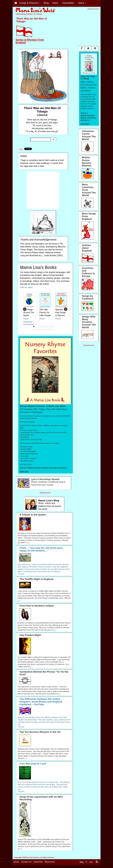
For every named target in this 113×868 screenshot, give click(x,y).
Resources (50, 865)
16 (42, 329)
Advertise (38, 865)
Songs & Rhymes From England (30, 41)
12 (34, 329)
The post (21, 574)
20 (50, 329)
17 (44, 329)
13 (36, 329)
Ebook (26, 319)
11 (54, 326)
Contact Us (26, 865)
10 (52, 326)
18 (46, 329)
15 (40, 329)
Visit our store (26, 287)
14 (38, 329)
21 (52, 329)
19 (48, 329)
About (16, 865)
